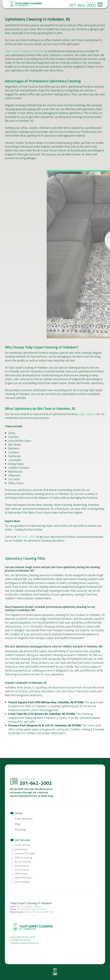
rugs (82, 414)
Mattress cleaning (23, 857)
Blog (18, 824)
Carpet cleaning (22, 845)
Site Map (20, 830)
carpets (90, 414)
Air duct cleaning (23, 862)
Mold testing (21, 873)
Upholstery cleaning (25, 853)
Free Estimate (24, 818)
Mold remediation (23, 878)
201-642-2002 (83, 5)
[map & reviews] (38, 909)
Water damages (22, 882)
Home (19, 813)
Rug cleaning (21, 849)
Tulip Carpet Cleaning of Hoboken (25, 51)
